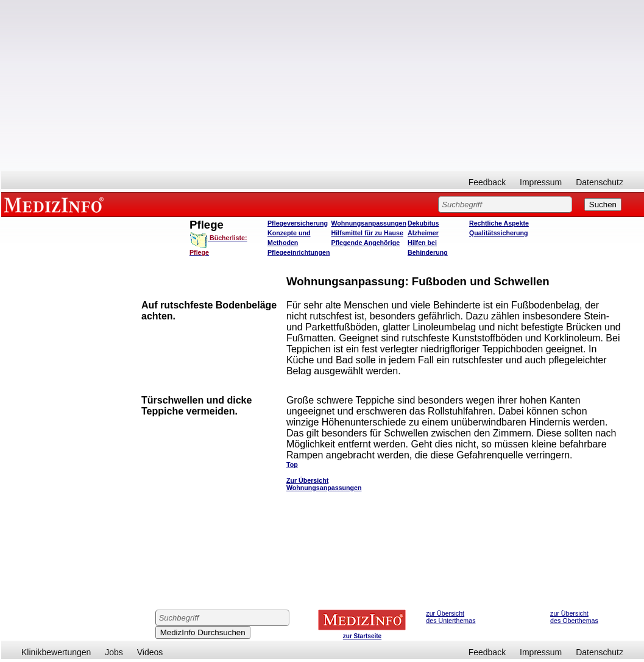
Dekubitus (423, 223)
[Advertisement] (323, 85)
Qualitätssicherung (499, 233)
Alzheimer (423, 233)
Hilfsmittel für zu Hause (367, 233)
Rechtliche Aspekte (499, 223)
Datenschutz (600, 182)
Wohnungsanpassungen (369, 223)
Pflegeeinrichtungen (299, 252)
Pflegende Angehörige (365, 243)
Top (292, 464)
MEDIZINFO (56, 204)
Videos (150, 652)
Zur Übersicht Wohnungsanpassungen (324, 484)
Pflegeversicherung (298, 223)
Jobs (114, 652)
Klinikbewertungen (56, 652)
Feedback (487, 182)
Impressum (541, 182)
